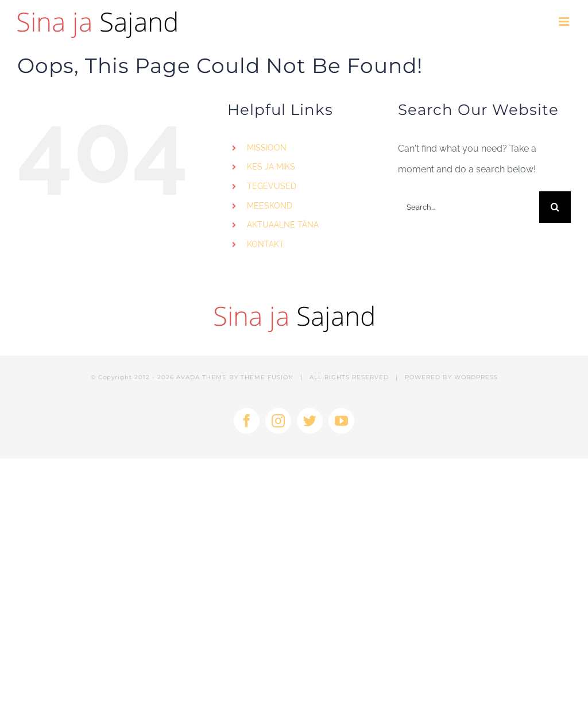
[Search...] (469, 207)
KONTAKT (266, 244)
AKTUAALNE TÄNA (283, 225)
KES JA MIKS (271, 167)
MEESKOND (270, 206)
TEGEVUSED (272, 186)
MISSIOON (267, 148)
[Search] (555, 207)
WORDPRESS (476, 377)
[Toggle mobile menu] (565, 22)
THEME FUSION (267, 377)
